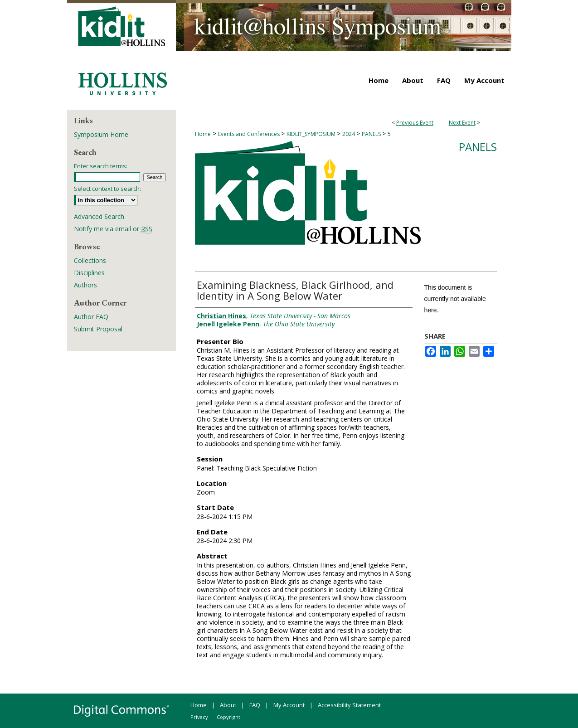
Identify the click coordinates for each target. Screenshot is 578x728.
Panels (478, 147)
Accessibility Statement (349, 705)
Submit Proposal (98, 329)
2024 (349, 134)
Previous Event (415, 123)
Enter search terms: (101, 166)
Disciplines (89, 273)
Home (203, 134)
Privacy (199, 717)
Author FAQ (91, 317)
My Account (289, 705)
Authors (85, 285)
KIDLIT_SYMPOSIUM (312, 134)
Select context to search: (107, 189)
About (228, 705)
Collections (90, 260)
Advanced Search (99, 216)
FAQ (255, 705)
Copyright (228, 717)
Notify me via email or (113, 229)
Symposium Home (101, 134)
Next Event (462, 123)
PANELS (372, 134)
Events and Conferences (250, 134)
